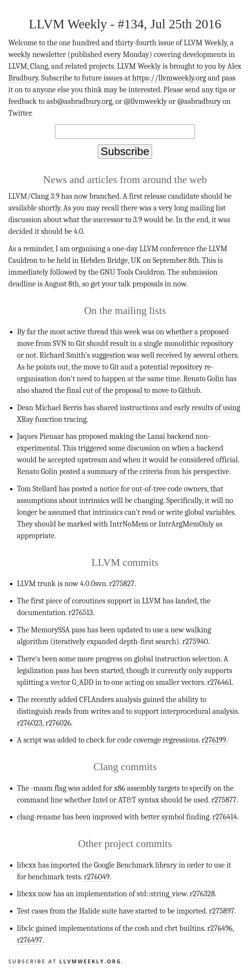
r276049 (97, 877)
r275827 (122, 584)
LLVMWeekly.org (90, 961)
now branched (97, 196)
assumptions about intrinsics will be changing (90, 500)
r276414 (225, 817)
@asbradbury (199, 101)
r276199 (214, 740)
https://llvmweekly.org (169, 78)
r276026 (58, 723)
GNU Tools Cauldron (132, 272)
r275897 (222, 911)
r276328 (202, 894)
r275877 (224, 800)
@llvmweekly (145, 101)
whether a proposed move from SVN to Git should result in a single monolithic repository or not (125, 343)
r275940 (195, 641)
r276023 (30, 723)
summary (103, 471)
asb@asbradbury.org (79, 101)
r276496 (220, 928)
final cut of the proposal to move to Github (133, 390)
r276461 (219, 682)
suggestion (109, 355)
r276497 (30, 940)
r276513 (81, 612)
